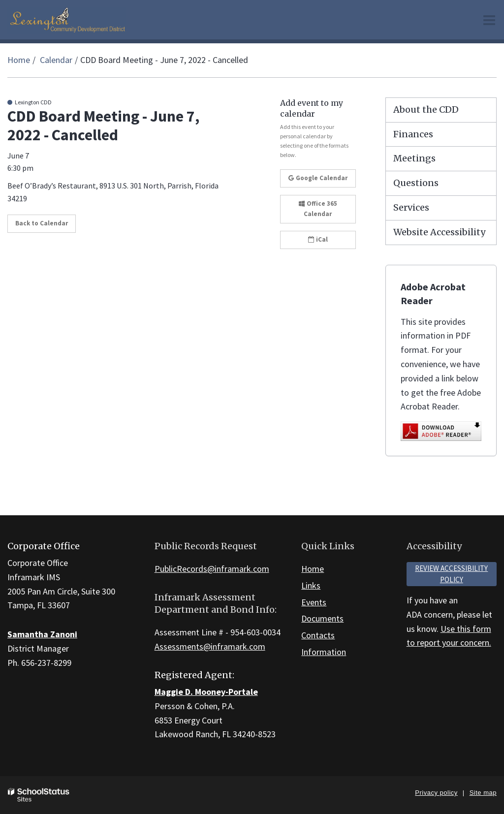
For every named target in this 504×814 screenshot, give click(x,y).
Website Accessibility (439, 232)
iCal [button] (318, 239)
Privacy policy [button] (436, 793)
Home (19, 60)
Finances (413, 134)
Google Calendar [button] (318, 178)
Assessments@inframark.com (210, 646)
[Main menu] (489, 20)
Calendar (56, 60)
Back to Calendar (42, 223)
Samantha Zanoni (42, 634)
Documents (322, 618)
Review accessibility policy (451, 574)
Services (411, 207)
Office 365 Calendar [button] (318, 209)
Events (314, 602)
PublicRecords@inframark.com (212, 569)
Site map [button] (483, 793)
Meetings (414, 158)
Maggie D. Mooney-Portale (206, 692)
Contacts (318, 635)
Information (324, 652)
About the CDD (426, 110)
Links (311, 585)
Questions (416, 183)
